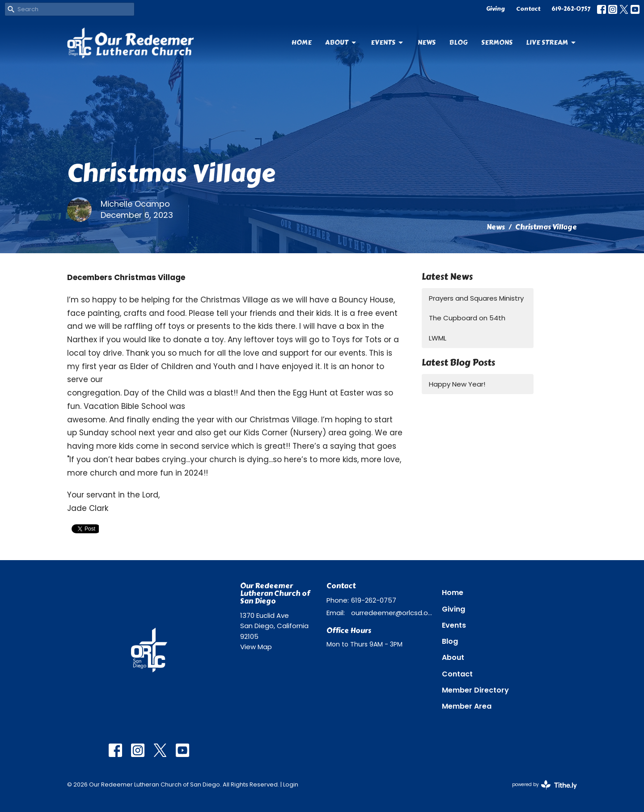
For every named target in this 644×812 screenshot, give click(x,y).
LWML (438, 338)
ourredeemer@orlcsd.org (392, 613)
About (341, 43)
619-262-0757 (571, 9)
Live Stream (551, 43)
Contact (528, 9)
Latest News (447, 277)
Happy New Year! (457, 384)
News (427, 43)
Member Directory (475, 690)
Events (388, 43)
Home (302, 43)
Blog (458, 43)
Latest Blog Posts (458, 363)
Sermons (497, 43)
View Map (256, 647)
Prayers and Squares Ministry (476, 298)
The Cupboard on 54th (467, 318)
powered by (544, 785)
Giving (496, 9)
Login (291, 784)
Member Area (467, 706)
